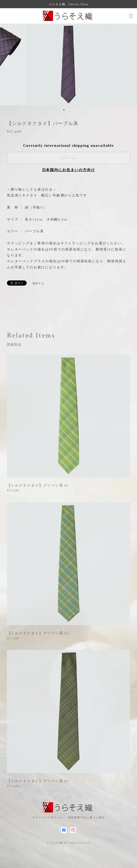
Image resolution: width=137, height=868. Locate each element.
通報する (38, 283)
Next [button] (129, 65)
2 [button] (67, 110)
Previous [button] (8, 65)
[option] (68, 65)
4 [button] (74, 110)
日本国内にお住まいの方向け (69, 170)
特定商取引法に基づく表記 (87, 817)
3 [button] (71, 110)
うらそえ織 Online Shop (68, 4)
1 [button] (64, 110)
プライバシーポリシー (47, 817)
